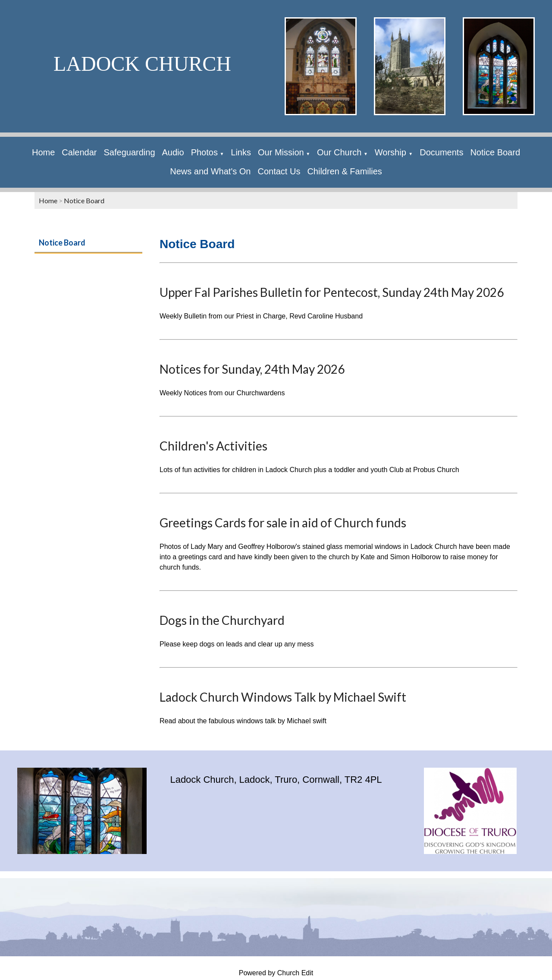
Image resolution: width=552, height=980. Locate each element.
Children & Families (344, 171)
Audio (173, 152)
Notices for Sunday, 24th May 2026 (252, 369)
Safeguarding (130, 152)
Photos (204, 152)
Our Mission (281, 152)
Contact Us (279, 171)
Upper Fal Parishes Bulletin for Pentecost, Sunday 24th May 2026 (332, 292)
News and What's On (210, 171)
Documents (441, 152)
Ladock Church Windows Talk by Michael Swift (283, 697)
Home (43, 152)
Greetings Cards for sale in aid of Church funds (283, 523)
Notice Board (495, 152)
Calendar (79, 152)
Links (241, 152)
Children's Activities (213, 446)
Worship (392, 152)
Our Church (339, 152)
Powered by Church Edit (276, 973)
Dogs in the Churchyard (222, 620)
